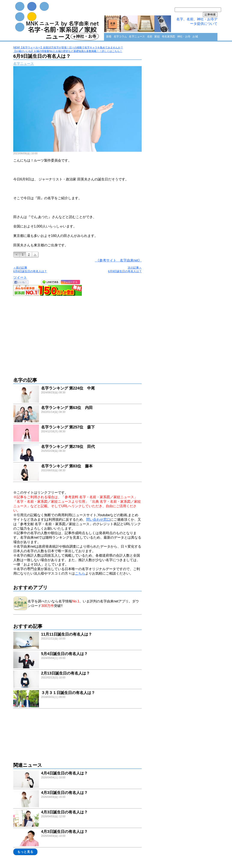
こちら (80, 573)
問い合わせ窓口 (98, 519)
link (77, 395)
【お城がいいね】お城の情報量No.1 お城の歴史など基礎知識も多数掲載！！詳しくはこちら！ (68, 51)
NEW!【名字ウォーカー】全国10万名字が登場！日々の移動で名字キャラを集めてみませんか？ (68, 48)
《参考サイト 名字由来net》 (118, 260)
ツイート (20, 277)
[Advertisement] (77, 334)
